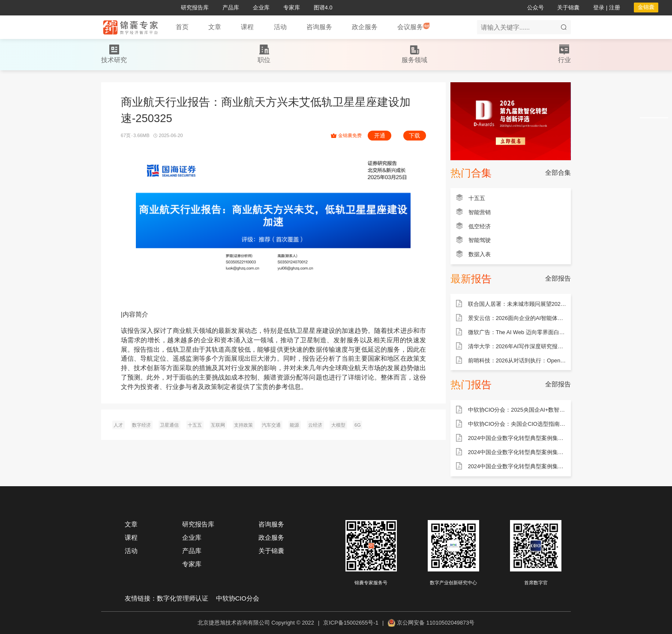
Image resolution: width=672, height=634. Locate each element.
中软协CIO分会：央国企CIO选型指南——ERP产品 (517, 424)
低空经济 (480, 226)
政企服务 (271, 538)
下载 (414, 136)
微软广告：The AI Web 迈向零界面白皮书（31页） (517, 332)
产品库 (192, 551)
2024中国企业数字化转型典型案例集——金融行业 (517, 466)
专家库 (192, 564)
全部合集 (558, 173)
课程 (131, 538)
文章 (131, 524)
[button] (215, 27)
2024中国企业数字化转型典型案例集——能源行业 (517, 438)
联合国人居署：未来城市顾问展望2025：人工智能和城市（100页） (517, 304)
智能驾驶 (480, 240)
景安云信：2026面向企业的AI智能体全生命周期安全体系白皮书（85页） (517, 318)
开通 (380, 136)
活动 (131, 551)
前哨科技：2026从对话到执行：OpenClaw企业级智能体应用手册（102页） (517, 360)
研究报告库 (198, 524)
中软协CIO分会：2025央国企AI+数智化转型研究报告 (517, 410)
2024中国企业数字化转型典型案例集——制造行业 (517, 452)
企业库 (192, 538)
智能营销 (480, 212)
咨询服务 (271, 524)
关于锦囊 (271, 551)
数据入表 (480, 254)
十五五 (477, 198)
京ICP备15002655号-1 (351, 623)
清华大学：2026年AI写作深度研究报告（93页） (517, 346)
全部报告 (558, 278)
